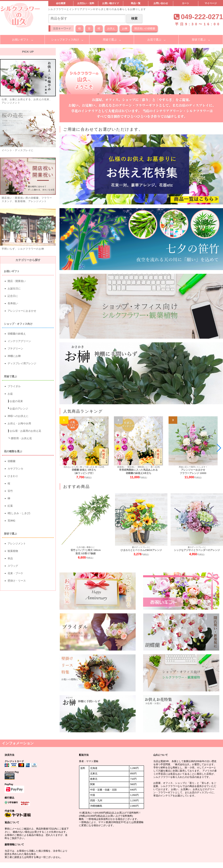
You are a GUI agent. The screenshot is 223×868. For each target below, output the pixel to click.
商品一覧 (136, 3)
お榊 (125, 28)
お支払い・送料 (86, 3)
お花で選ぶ (154, 39)
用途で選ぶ (110, 39)
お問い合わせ (161, 3)
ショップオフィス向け (65, 39)
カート (186, 3)
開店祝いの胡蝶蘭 (145, 28)
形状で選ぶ (199, 39)
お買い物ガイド (111, 3)
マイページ (211, 3)
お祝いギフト (20, 39)
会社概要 (61, 3)
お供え (111, 28)
